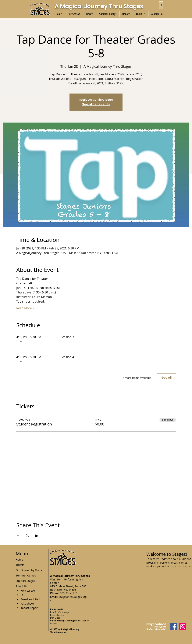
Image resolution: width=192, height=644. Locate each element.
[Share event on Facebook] (18, 535)
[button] (74, 14)
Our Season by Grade (29, 570)
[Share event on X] (27, 535)
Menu (22, 554)
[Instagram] (183, 627)
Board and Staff (30, 599)
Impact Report (29, 608)
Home (19, 559)
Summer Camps (26, 575)
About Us (21, 586)
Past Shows (28, 604)
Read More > (25, 308)
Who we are (28, 591)
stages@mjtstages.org (73, 597)
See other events (96, 104)
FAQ (23, 595)
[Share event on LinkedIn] (37, 535)
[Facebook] (173, 627)
